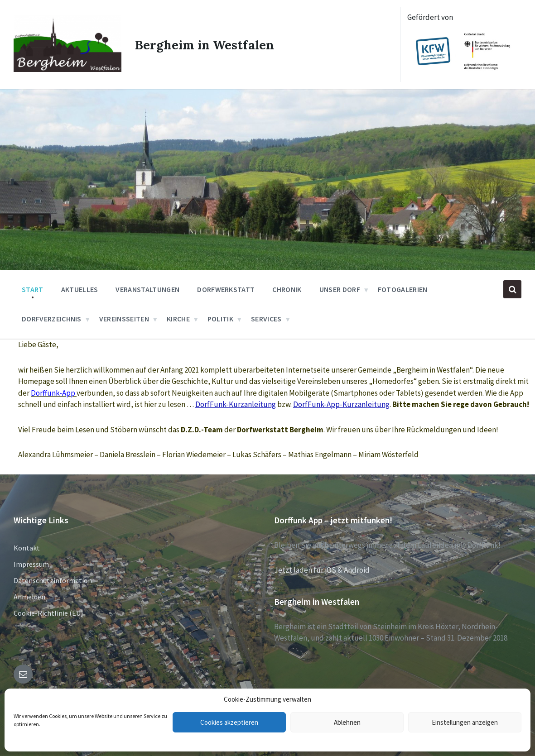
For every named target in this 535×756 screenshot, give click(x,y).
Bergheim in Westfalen (207, 44)
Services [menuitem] (266, 319)
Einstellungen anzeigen (465, 722)
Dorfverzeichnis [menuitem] (52, 319)
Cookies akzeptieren (229, 722)
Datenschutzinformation (53, 580)
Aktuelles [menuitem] (80, 289)
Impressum (31, 564)
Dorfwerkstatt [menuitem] (226, 289)
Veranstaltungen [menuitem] (147, 289)
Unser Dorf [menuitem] (340, 289)
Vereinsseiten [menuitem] (124, 319)
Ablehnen (347, 722)
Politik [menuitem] (220, 319)
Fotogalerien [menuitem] (403, 289)
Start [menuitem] (33, 289)
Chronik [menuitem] (287, 289)
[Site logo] (66, 68)
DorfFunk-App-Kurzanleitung (341, 404)
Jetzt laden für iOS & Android (322, 570)
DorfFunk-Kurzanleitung (236, 404)
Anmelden (29, 597)
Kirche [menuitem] (178, 319)
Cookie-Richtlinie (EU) (48, 613)
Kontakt (27, 548)
